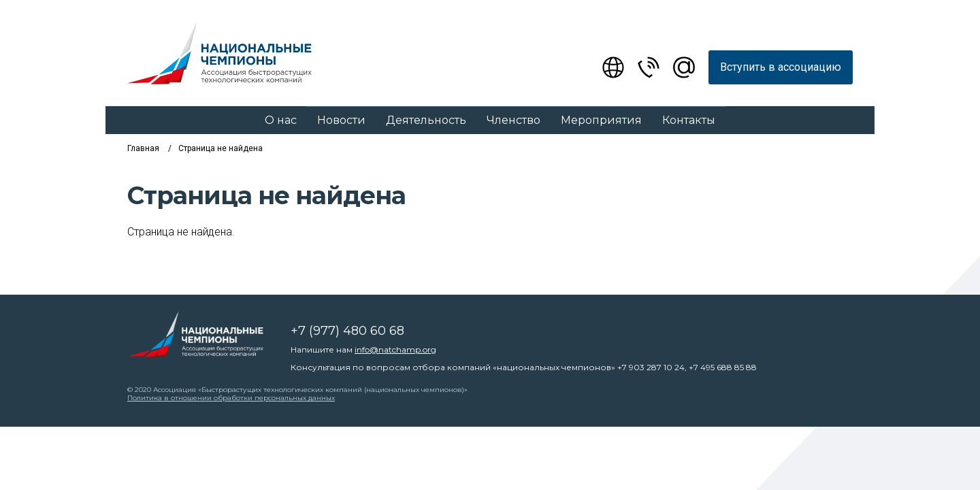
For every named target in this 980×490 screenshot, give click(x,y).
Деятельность (426, 120)
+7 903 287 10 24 (651, 367)
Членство (513, 120)
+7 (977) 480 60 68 (347, 331)
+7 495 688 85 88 (723, 367)
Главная (143, 148)
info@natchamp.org (395, 349)
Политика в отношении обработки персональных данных (231, 398)
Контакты (689, 120)
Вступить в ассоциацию (781, 67)
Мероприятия (601, 120)
